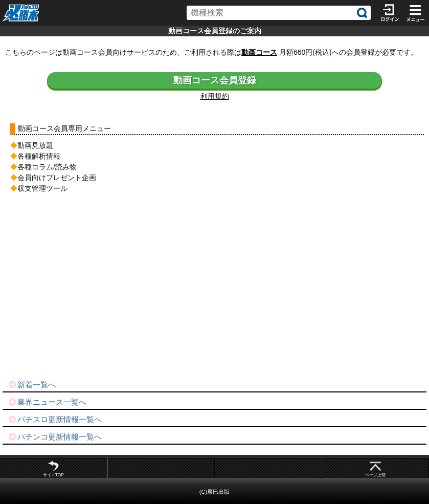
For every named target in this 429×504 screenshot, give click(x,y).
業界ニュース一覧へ (47, 402)
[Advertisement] (215, 287)
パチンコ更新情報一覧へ (55, 437)
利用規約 (215, 96)
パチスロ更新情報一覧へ (55, 419)
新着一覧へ (32, 385)
